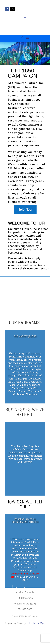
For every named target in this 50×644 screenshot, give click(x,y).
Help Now (25, 209)
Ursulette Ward (37, 623)
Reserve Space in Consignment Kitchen (25, 521)
